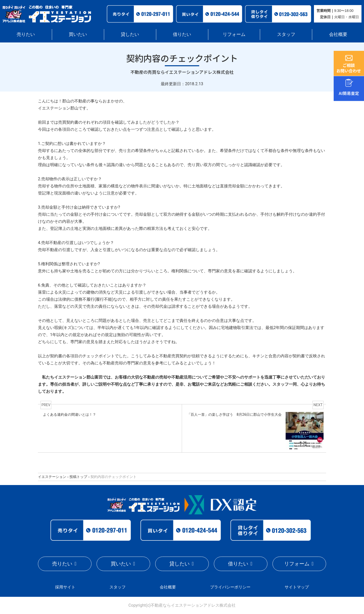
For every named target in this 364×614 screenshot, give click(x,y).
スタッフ (286, 34)
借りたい (182, 34)
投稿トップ (78, 477)
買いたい (78, 34)
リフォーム (234, 34)
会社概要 (338, 34)
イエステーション (52, 477)
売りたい (26, 34)
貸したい (130, 34)
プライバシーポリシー (230, 587)
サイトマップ (297, 587)
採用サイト (65, 587)
